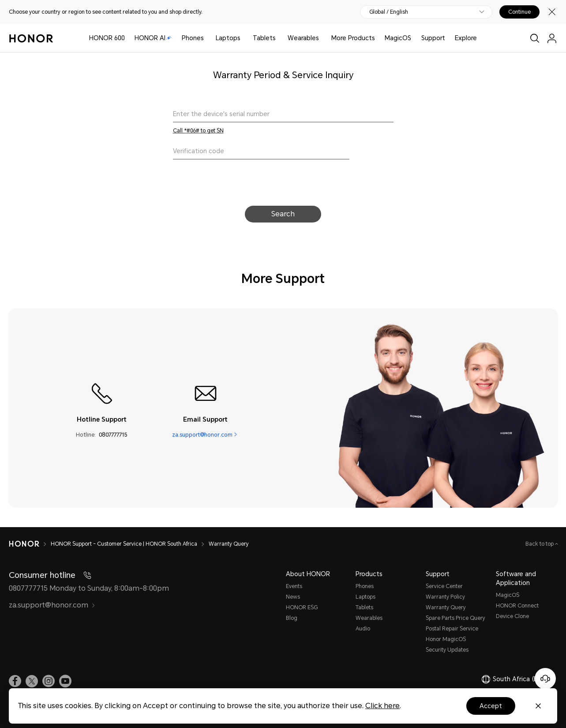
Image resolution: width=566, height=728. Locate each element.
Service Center (444, 586)
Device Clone (512, 616)
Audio (363, 629)
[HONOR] (30, 544)
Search (283, 214)
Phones (193, 38)
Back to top (540, 544)
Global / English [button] (389, 12)
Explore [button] (466, 38)
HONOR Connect (517, 606)
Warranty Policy (445, 597)
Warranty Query (446, 607)
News (293, 597)
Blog (292, 618)
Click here (382, 706)
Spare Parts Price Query (455, 618)
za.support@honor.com (202, 435)
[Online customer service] (545, 679)
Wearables (303, 38)
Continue (519, 12)
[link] (15, 681)
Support (433, 38)
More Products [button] (353, 38)
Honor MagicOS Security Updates (447, 645)
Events (294, 586)
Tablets (264, 38)
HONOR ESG (302, 607)
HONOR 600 (107, 38)
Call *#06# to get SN (198, 131)
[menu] (552, 38)
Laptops (228, 38)
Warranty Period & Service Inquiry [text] (283, 75)
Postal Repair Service (452, 629)
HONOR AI (153, 38)
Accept (491, 706)
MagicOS (398, 38)
